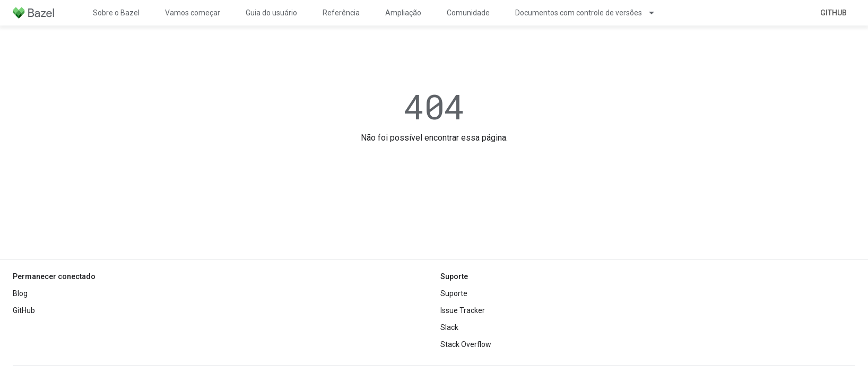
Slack (449, 327)
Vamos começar (193, 13)
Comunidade (468, 13)
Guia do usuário (271, 13)
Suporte (454, 293)
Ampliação (403, 13)
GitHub (834, 13)
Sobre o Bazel (116, 13)
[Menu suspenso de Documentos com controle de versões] (656, 13)
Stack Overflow (466, 344)
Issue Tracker (463, 310)
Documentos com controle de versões (579, 13)
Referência (341, 13)
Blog (20, 293)
